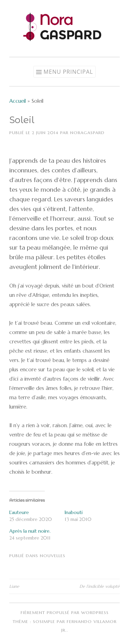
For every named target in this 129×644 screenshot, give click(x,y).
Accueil (18, 101)
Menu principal (68, 72)
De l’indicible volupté (100, 586)
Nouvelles (53, 556)
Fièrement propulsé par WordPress (65, 612)
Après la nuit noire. (30, 531)
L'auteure (19, 512)
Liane (14, 586)
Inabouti (74, 512)
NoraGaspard (87, 133)
